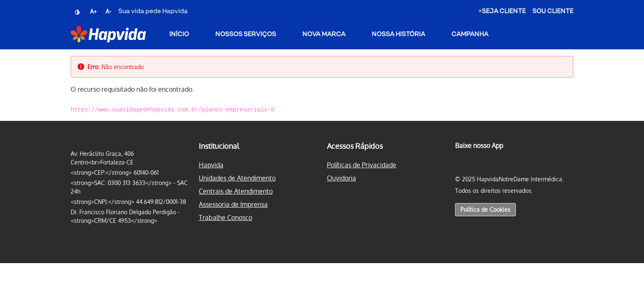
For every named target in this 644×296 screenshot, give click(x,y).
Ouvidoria (342, 178)
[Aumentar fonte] (94, 11)
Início (179, 34)
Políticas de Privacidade (362, 165)
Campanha (470, 34)
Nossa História (398, 34)
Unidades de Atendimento (237, 178)
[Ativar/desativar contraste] (78, 11)
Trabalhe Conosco (225, 217)
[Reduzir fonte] (109, 11)
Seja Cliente (502, 11)
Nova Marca (324, 34)
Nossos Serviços (246, 34)
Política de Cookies (485, 209)
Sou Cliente (553, 11)
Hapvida (211, 165)
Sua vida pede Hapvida (153, 11)
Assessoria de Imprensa (233, 204)
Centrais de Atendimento (236, 191)
